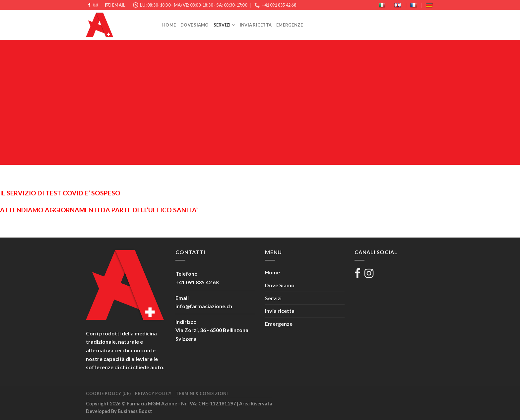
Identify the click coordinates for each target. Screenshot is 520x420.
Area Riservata (256, 404)
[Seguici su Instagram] (96, 5)
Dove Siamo (195, 25)
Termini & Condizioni (202, 394)
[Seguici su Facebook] (89, 5)
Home (169, 25)
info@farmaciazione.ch (204, 306)
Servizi (224, 25)
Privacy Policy (153, 394)
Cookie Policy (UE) (108, 394)
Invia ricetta (256, 25)
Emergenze (290, 25)
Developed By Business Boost (119, 411)
